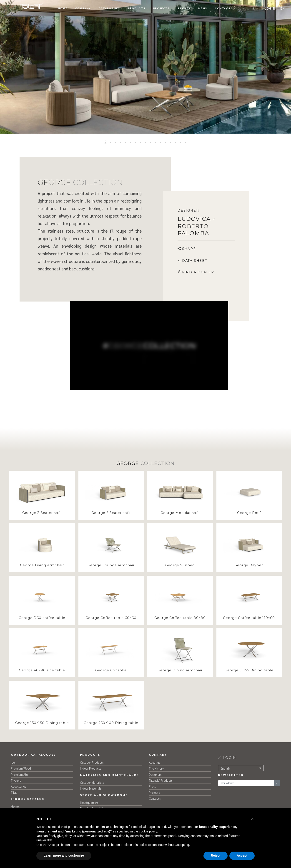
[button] (252, 819)
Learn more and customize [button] (64, 855)
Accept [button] (242, 855)
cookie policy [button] (148, 831)
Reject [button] (216, 855)
